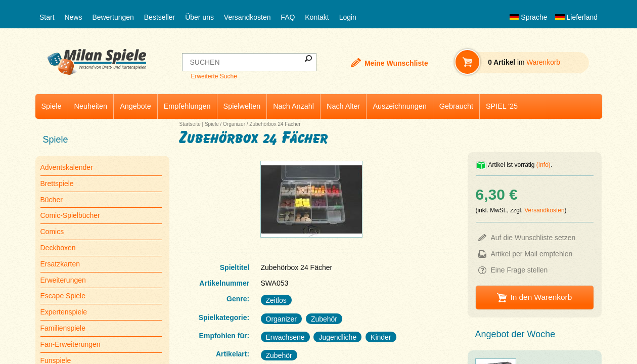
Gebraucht (456, 106)
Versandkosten (247, 17)
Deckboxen (58, 248)
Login (348, 17)
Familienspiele (63, 328)
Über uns (199, 17)
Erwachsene (285, 337)
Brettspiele (57, 184)
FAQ (288, 17)
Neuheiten (91, 106)
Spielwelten (242, 106)
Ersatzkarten (60, 264)
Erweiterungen (63, 280)
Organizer (234, 124)
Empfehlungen (187, 106)
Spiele (52, 106)
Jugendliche (337, 337)
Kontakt (317, 17)
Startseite (190, 124)
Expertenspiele (64, 312)
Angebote (135, 106)
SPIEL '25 (502, 106)
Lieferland (576, 17)
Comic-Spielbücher (70, 215)
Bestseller (160, 17)
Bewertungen (113, 17)
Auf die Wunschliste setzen (533, 238)
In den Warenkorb (541, 297)
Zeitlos (276, 300)
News (73, 17)
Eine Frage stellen (519, 270)
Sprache (528, 17)
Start (47, 17)
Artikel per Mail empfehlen (532, 254)
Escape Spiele (63, 296)
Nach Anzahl (293, 106)
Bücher (52, 200)
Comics (52, 232)
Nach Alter (343, 106)
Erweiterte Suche (214, 76)
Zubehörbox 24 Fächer (275, 124)
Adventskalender (67, 167)
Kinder (381, 337)
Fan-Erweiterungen (71, 344)
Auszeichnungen (399, 106)
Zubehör (324, 319)
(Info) (543, 165)
